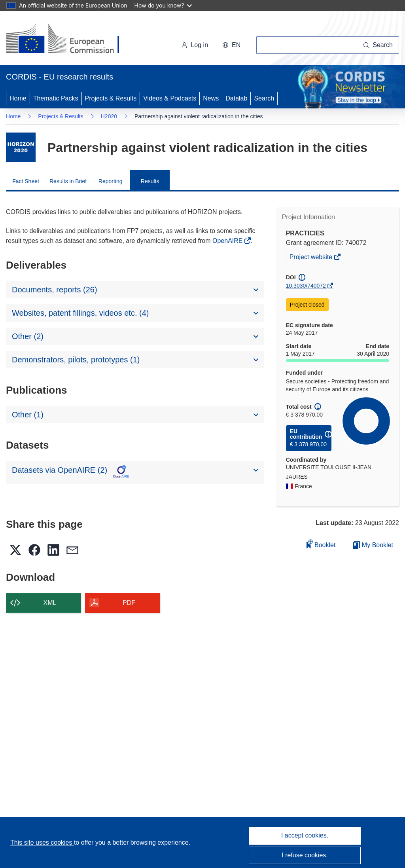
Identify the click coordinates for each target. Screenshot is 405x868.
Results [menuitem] (150, 181)
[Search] (378, 45)
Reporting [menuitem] (111, 181)
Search (264, 98)
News (211, 98)
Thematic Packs (56, 98)
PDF (129, 603)
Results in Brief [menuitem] (68, 181)
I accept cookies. (305, 835)
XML (50, 603)
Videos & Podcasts (170, 98)
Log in (195, 45)
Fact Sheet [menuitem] (26, 181)
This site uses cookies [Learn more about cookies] (42, 842)
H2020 (109, 116)
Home (18, 98)
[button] (231, 45)
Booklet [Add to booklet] (321, 544)
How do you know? (163, 5)
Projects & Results (111, 98)
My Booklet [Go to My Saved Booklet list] (373, 545)
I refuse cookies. (305, 855)
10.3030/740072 (306, 286)
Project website (312, 258)
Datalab (236, 98)
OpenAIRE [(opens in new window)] (228, 241)
